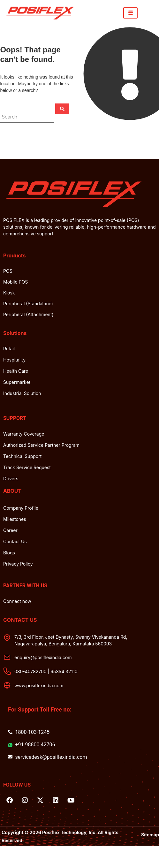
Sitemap (150, 835)
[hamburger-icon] (130, 13)
